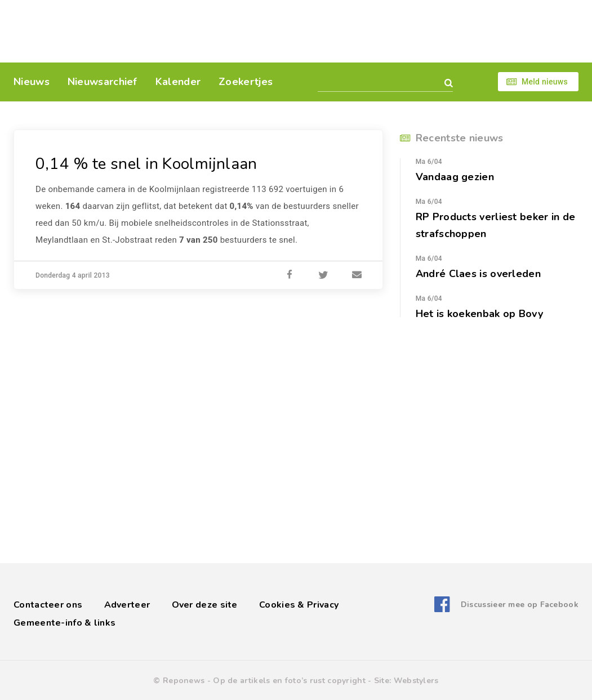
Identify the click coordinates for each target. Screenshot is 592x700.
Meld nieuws (545, 82)
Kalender (178, 82)
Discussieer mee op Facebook (520, 605)
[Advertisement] (373, 31)
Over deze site (205, 605)
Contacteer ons (48, 605)
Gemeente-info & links (64, 623)
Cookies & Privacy (299, 605)
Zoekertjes (246, 82)
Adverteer (127, 605)
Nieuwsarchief (103, 82)
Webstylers (416, 681)
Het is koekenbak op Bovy (479, 314)
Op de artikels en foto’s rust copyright (289, 681)
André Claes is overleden (478, 274)
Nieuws (32, 82)
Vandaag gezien (455, 177)
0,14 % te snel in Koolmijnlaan (146, 164)
